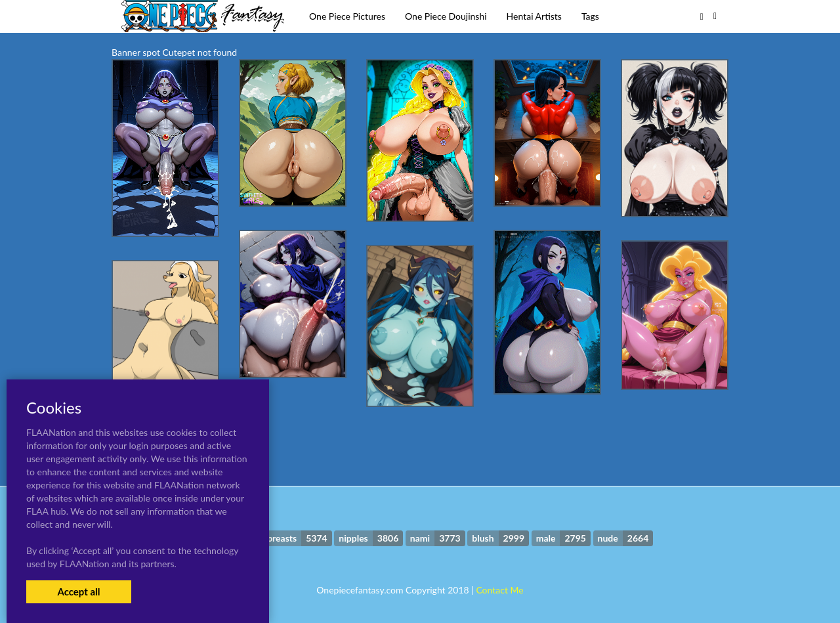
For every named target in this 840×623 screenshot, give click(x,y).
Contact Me (499, 590)
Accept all (78, 591)
